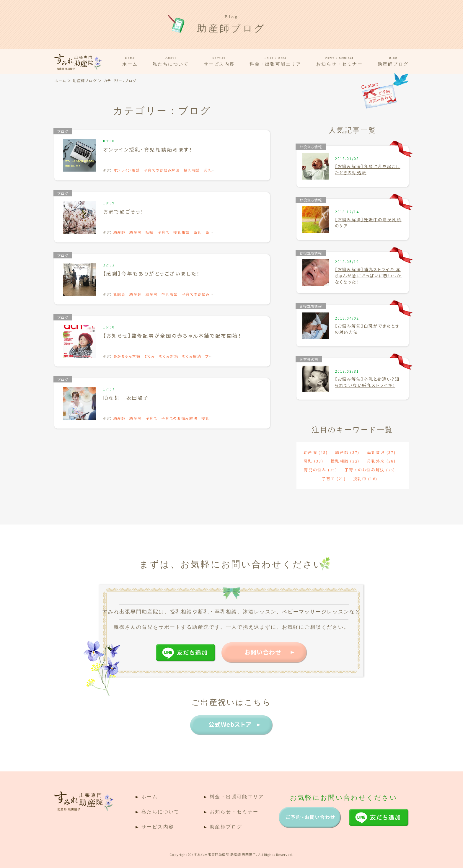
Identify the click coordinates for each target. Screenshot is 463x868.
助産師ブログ (393, 61)
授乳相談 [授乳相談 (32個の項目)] (345, 461)
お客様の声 (309, 359)
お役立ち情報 (311, 147)
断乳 (198, 232)
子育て (164, 232)
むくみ (150, 356)
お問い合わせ (263, 652)
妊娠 (150, 232)
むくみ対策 (169, 356)
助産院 (135, 232)
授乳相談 (192, 170)
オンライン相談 (127, 170)
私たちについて (171, 61)
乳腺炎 (119, 294)
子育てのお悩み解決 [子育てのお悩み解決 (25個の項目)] (370, 470)
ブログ (63, 131)
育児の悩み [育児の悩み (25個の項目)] (321, 470)
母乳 (208, 170)
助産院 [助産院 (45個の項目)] (316, 452)
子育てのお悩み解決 (162, 170)
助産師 (119, 232)
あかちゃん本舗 (127, 356)
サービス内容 (219, 61)
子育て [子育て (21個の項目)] (334, 479)
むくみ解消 (192, 356)
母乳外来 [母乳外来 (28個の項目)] (381, 461)
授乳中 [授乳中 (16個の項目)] (365, 479)
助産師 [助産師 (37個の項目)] (347, 452)
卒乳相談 (170, 294)
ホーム (130, 61)
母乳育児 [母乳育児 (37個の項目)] (381, 452)
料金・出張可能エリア (275, 61)
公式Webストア (230, 724)
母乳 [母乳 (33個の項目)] (313, 461)
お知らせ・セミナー (340, 61)
